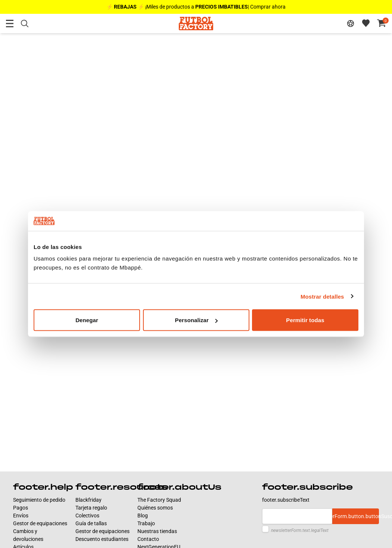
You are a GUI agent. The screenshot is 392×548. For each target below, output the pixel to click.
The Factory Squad (159, 500)
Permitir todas (305, 320)
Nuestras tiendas (157, 531)
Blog (143, 516)
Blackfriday (88, 500)
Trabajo (146, 523)
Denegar (87, 320)
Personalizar (196, 320)
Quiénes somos (155, 508)
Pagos (21, 508)
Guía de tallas (91, 523)
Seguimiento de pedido (39, 500)
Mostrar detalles (322, 296)
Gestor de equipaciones (40, 523)
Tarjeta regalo (91, 508)
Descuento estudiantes (102, 539)
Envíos (21, 516)
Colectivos (87, 516)
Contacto (148, 539)
